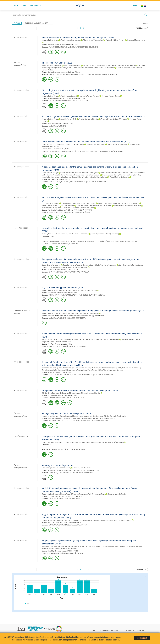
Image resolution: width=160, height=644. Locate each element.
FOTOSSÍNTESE (82, 47)
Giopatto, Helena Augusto (125, 173)
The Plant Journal (54, 344)
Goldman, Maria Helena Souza (83, 208)
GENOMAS (53, 75)
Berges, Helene (77, 177)
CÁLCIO (52, 101)
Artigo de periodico (21, 37)
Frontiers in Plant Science (57, 210)
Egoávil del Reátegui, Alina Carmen (66, 68)
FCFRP (70, 551)
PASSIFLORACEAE (102, 151)
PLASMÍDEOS (81, 346)
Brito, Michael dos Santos (70, 546)
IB (50, 445)
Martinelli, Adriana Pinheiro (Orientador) (105, 234)
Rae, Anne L (46, 468)
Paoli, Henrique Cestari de (51, 546)
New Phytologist (53, 551)
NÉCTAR (85, 101)
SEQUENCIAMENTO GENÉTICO (106, 75)
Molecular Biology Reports (57, 270)
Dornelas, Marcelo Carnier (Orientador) (74, 234)
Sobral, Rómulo (118, 203)
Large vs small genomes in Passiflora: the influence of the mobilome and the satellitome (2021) (86, 142)
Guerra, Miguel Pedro (78, 520)
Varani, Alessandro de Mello (57, 267)
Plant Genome (53, 179)
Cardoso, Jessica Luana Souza (89, 175)
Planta (50, 149)
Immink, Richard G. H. (69, 119)
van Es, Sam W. (47, 339)
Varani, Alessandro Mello (92, 65)
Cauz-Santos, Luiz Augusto (126, 65)
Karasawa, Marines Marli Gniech (53, 416)
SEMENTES (80, 398)
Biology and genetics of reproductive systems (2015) (66, 413)
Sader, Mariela (47, 144)
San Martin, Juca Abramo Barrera (74, 203)
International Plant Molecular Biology (81, 316)
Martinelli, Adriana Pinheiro (115, 40)
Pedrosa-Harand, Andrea (51, 146)
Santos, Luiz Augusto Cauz (74, 144)
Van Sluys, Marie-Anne (108, 265)
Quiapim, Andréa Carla (85, 205)
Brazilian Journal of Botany (57, 45)
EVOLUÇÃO (73, 151)
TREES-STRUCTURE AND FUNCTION (60, 496)
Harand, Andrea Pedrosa (63, 177)
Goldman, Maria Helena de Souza (66, 549)
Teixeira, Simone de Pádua (105, 546)
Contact (141, 630)
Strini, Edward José (105, 203)
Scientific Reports (54, 372)
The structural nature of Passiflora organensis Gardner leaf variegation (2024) (78, 38)
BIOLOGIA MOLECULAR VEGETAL (61, 241)
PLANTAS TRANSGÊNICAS (58, 553)
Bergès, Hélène (84, 68)
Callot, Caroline (47, 175)
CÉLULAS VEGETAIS (71, 450)
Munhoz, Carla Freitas (50, 368)
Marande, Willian (71, 175)
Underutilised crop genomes (58, 72)
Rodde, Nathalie (122, 368)
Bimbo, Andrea (94, 339)
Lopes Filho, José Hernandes (52, 442)
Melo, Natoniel (135, 144)
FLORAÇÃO (62, 126)
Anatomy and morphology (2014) (57, 465)
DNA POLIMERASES (56, 272)
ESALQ (77, 72)
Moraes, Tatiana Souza (50, 40)
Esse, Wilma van (121, 119)
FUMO (51, 212)
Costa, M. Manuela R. (64, 208)
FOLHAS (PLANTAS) (56, 450)
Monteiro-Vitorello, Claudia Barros (102, 68)
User (135, 6)
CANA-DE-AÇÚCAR (56, 473)
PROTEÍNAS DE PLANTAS (51, 244)
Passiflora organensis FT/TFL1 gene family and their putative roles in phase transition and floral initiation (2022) (94, 116)
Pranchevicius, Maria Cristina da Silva (128, 205)
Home (16, 6)
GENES (51, 375)
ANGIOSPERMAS (55, 421)
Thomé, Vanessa (68, 205)
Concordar (142, 638)
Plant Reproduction (54, 124)
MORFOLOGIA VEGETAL (64, 101)
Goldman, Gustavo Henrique (125, 546)
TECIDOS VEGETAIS (67, 212)
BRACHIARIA (53, 346)
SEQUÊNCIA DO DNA (116, 151)
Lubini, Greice (91, 203)
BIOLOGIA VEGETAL (69, 421)
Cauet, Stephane (59, 175)
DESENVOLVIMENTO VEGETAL (84, 241)
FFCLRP (76, 210)
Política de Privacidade (109, 630)
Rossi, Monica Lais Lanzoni (71, 40)
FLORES (57, 212)
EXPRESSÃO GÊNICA (82, 212)
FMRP (87, 210)
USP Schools (35, 6)
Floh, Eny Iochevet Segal (96, 494)
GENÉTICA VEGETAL (84, 421)
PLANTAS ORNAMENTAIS (58, 47)
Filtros (17, 23)
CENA (76, 45)
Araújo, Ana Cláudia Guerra (94, 416)
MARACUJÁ (72, 47)
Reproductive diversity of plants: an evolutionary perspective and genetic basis (75, 418)
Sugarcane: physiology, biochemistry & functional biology (68, 470)
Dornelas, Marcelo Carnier (136, 40)
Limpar (146, 23)
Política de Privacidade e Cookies (106, 640)
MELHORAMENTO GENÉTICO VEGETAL (80, 75)
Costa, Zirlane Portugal (72, 65)
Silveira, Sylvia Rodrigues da (63, 339)
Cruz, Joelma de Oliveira (51, 203)
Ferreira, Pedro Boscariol (51, 205)
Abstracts (51, 316)
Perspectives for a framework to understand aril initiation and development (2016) (80, 391)
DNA (50, 182)
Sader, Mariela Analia (109, 65)
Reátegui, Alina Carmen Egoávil (105, 368)
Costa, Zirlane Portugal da (51, 265)
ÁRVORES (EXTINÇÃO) (72, 499)
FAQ (94, 630)
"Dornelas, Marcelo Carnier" (38, 23)
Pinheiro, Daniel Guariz (110, 175)
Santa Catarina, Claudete (51, 494)
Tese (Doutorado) (21, 228)
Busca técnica (128, 630)
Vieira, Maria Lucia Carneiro (52, 65)
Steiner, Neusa (47, 520)
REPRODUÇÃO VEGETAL (69, 244)
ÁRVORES (84, 525)
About (24, 6)
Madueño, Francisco (49, 208)
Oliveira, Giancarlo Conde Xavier (115, 416)
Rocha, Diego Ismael (81, 339)
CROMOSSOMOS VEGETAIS (59, 151)
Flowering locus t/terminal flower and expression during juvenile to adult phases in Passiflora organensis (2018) (94, 311)
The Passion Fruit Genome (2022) (58, 63)
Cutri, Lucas (83, 494)
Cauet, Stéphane (135, 368)
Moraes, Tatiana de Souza (51, 234)
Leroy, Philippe (66, 370)
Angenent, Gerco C (49, 342)
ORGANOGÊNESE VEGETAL (76, 318)
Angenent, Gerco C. (108, 119)
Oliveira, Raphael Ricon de (69, 494)
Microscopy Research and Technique (61, 98)
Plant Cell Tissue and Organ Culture (60, 523)
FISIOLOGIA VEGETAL (57, 295)
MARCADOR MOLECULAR (81, 375)
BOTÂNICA (83, 450)
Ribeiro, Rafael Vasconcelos (93, 40)
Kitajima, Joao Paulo (126, 175)
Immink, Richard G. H (63, 342)
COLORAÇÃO (93, 47)
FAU (91, 210)
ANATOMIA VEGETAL (86, 473)
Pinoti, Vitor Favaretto (132, 203)
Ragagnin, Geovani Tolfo (91, 265)
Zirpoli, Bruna (140, 173)
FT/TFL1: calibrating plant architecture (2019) (63, 288)
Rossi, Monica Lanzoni (69, 96)
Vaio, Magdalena (59, 144)
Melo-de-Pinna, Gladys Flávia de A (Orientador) (107, 442)
